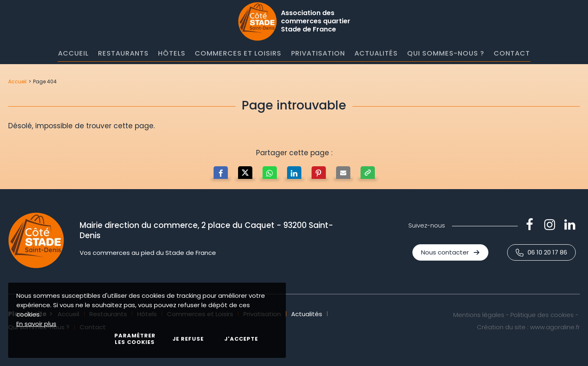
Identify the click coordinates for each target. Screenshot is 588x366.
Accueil (17, 81)
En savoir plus (36, 324)
